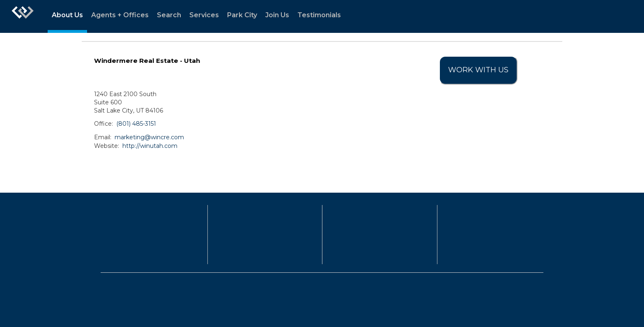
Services (204, 15)
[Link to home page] (23, 16)
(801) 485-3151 (136, 124)
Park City (242, 15)
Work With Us (478, 70)
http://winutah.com (150, 146)
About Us (67, 15)
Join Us (277, 15)
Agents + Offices (120, 15)
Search (169, 15)
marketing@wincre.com (149, 137)
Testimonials (319, 15)
